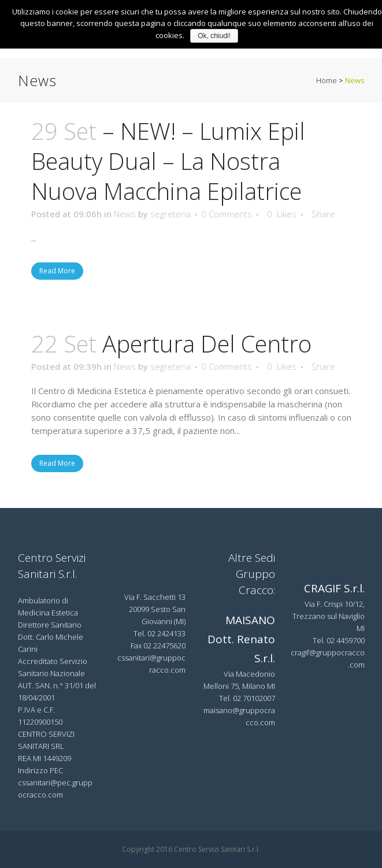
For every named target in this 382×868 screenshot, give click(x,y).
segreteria (170, 214)
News (125, 214)
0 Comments (227, 214)
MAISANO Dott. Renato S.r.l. (241, 639)
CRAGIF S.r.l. (334, 588)
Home (327, 80)
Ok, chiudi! (214, 36)
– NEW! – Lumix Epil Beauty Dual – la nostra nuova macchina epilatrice (168, 161)
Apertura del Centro (207, 344)
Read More (57, 271)
